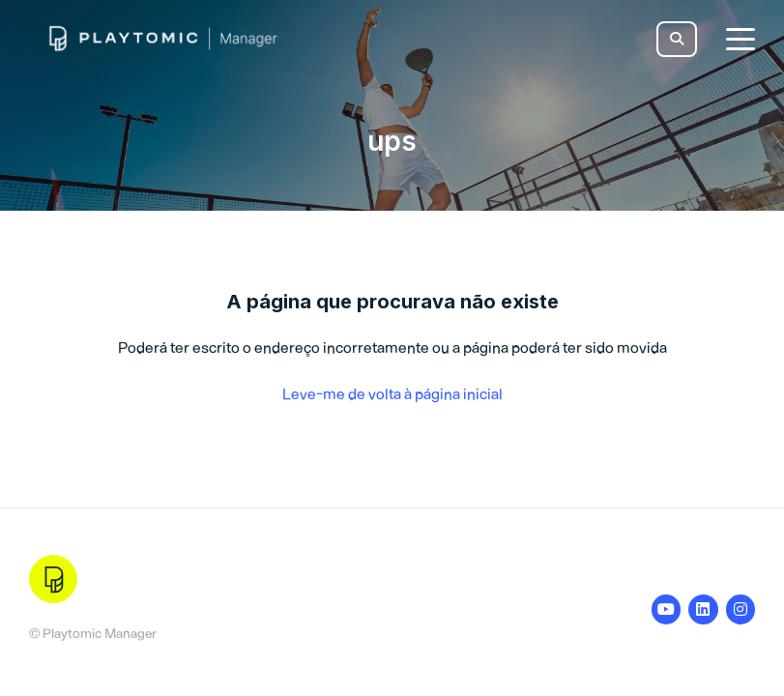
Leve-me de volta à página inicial (392, 394)
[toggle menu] (740, 39)
